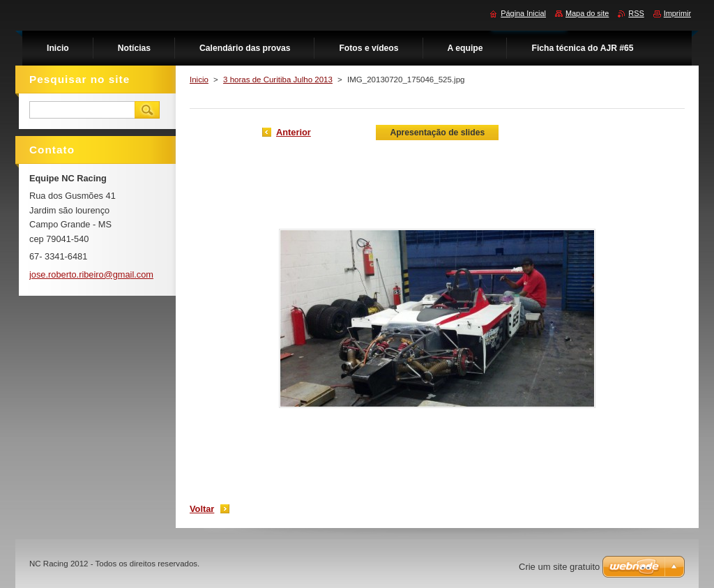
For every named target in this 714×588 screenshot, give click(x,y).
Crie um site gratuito (559, 567)
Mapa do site (587, 13)
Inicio (199, 80)
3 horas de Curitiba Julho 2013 (278, 80)
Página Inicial (523, 13)
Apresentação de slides (437, 133)
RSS (636, 13)
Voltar (202, 509)
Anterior (294, 132)
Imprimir (677, 13)
